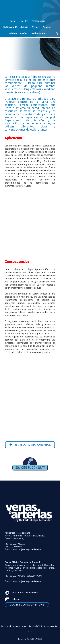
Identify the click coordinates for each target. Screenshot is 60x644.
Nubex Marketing (51, 626)
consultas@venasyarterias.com (26, 549)
